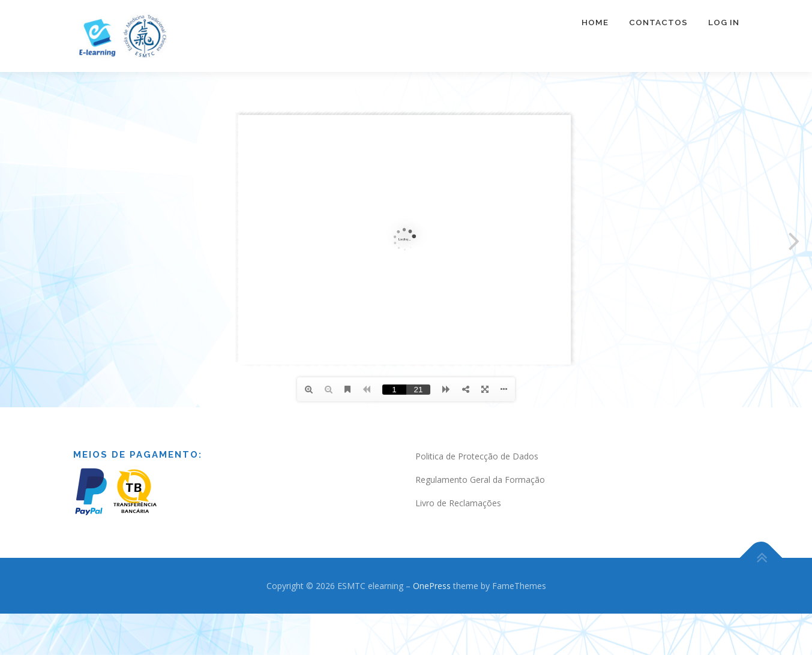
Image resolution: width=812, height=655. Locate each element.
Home (595, 22)
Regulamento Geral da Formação (480, 480)
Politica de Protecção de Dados (477, 456)
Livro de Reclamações (458, 503)
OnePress (432, 586)
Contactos (658, 22)
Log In (724, 22)
